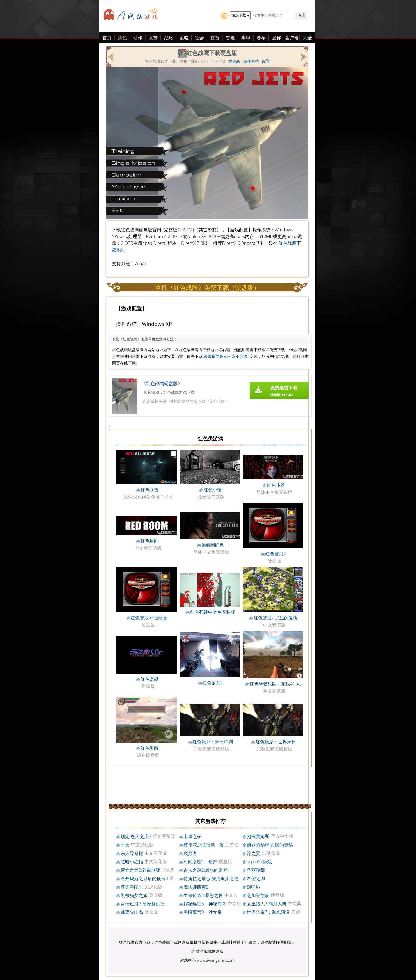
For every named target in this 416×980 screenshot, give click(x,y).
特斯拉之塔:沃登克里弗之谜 (211, 878)
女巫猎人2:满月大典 (267, 904)
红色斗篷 (276, 485)
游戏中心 (188, 960)
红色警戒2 (276, 554)
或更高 (234, 61)
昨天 (125, 845)
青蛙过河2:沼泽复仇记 (143, 904)
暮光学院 (130, 887)
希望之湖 (256, 878)
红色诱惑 (150, 679)
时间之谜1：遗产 (200, 862)
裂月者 (190, 853)
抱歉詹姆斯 (258, 836)
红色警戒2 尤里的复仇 (276, 618)
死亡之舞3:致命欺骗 (140, 870)
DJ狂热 (253, 887)
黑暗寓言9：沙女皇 (203, 912)
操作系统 (251, 61)
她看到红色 (213, 545)
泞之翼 (254, 853)
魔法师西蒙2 (196, 887)
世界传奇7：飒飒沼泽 (268, 912)
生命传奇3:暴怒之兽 (203, 895)
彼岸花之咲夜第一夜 (204, 845)
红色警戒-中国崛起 (149, 618)
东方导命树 (132, 853)
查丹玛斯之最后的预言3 (144, 878)
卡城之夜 (192, 836)
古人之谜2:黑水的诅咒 (205, 870)
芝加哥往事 (258, 895)
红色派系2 (212, 683)
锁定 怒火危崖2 (136, 836)
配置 (266, 61)
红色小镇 (213, 490)
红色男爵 (150, 748)
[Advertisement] (57, 123)
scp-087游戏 (259, 862)
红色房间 (150, 541)
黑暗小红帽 (132, 862)
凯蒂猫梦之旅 (134, 895)
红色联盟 (150, 490)
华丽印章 (256, 870)
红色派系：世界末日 (276, 742)
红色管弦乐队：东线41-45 (276, 684)
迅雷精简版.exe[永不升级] (226, 356)
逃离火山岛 (132, 912)
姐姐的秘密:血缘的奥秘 (270, 845)
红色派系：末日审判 (213, 742)
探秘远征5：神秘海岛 (205, 904)
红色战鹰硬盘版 (210, 951)
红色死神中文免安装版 (213, 612)
